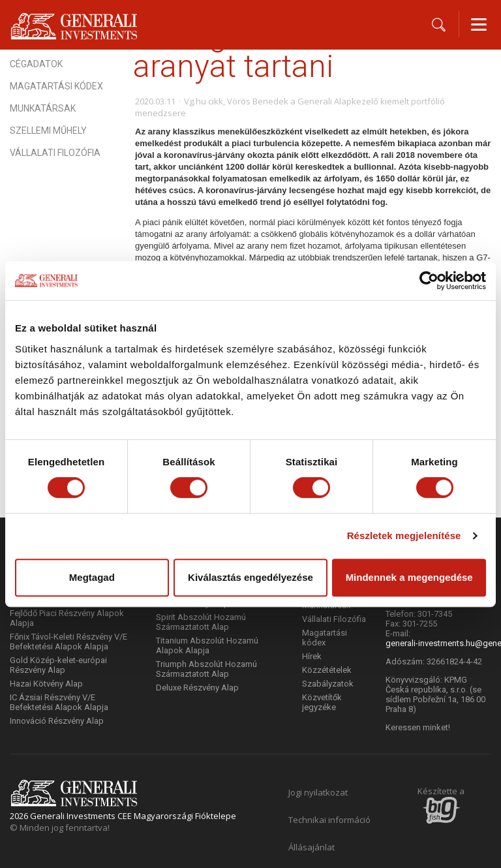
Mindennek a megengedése (409, 577)
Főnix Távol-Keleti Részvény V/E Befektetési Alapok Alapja (68, 642)
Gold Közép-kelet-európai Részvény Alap (58, 665)
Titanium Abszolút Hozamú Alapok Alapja (207, 645)
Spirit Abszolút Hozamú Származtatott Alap (201, 622)
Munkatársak (43, 108)
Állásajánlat (311, 847)
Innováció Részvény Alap (57, 721)
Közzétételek (327, 670)
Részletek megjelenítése (404, 535)
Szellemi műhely (48, 131)
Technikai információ (329, 820)
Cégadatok (36, 64)
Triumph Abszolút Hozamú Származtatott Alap (206, 669)
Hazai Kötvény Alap (46, 684)
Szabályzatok (328, 684)
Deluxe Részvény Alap (197, 688)
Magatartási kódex (56, 86)
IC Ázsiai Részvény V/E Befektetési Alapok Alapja (59, 702)
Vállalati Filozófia (55, 153)
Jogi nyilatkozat (318, 792)
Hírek (312, 656)
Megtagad (92, 577)
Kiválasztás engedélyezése (250, 577)
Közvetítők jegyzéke (322, 702)
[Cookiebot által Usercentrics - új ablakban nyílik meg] (429, 281)
